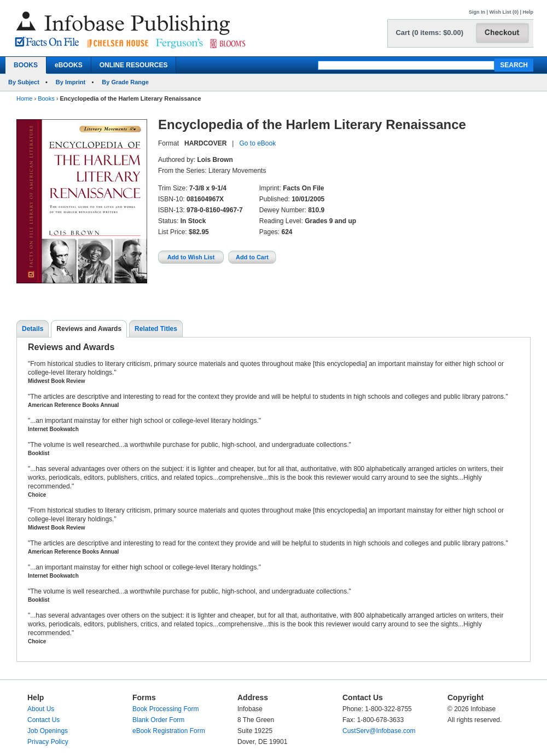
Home (24, 98)
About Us (41, 709)
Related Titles (156, 329)
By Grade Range (125, 82)
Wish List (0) (504, 12)
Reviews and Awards (89, 329)
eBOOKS (69, 65)
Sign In (477, 12)
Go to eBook (257, 143)
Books (46, 98)
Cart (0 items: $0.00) (429, 33)
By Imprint (71, 82)
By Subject (24, 82)
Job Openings (48, 731)
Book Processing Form (165, 709)
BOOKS (26, 65)
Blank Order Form (158, 720)
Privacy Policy (48, 742)
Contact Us (43, 720)
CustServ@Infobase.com (379, 731)
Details (33, 329)
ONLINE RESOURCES (134, 65)
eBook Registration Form (169, 731)
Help (528, 12)
